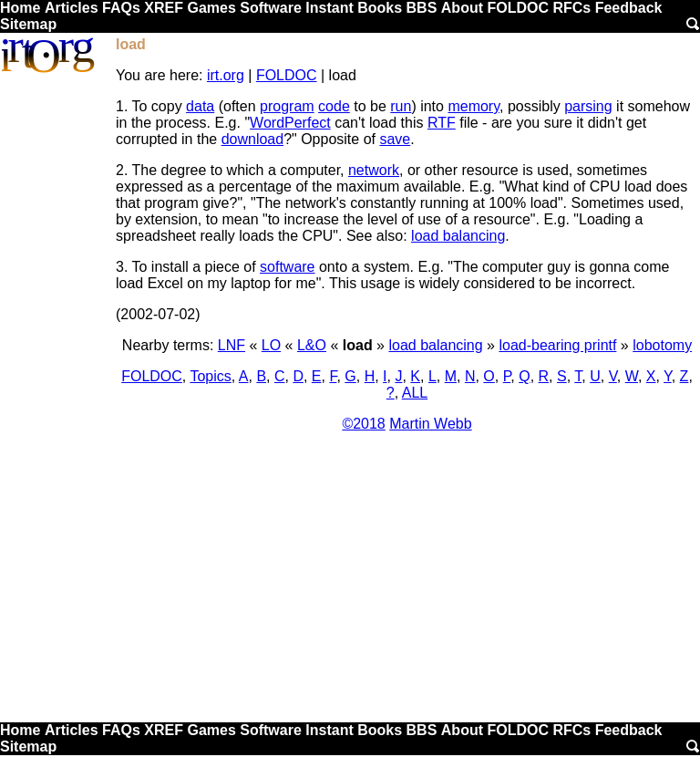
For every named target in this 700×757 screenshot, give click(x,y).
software (287, 267)
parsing (588, 106)
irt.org (226, 75)
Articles (72, 8)
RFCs (571, 8)
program (287, 106)
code (334, 106)
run (401, 106)
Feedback (629, 8)
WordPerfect (290, 123)
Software (271, 8)
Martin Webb (430, 424)
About (462, 8)
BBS (422, 8)
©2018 (363, 424)
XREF (164, 8)
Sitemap (28, 24)
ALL (415, 393)
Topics (210, 376)
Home (20, 8)
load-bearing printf (557, 345)
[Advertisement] (350, 584)
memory (474, 106)
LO (271, 345)
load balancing (458, 236)
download (253, 139)
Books (380, 8)
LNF (232, 345)
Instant (329, 8)
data (200, 106)
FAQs (121, 8)
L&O (312, 345)
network (374, 170)
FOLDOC (518, 8)
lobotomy (662, 345)
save (395, 139)
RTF (442, 123)
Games (211, 8)
